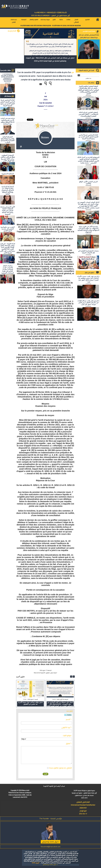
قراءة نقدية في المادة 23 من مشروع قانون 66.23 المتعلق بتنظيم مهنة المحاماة (8, 121)
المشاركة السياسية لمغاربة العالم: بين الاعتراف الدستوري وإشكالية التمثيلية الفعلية (8, 190)
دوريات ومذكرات (45, 20)
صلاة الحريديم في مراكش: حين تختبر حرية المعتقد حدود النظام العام (89, 36)
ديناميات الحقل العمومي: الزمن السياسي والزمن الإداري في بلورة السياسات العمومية (8, 269)
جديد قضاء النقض (14, 21)
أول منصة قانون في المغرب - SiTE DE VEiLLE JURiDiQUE (51, 15)
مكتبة (61, 20)
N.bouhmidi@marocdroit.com (50, 847)
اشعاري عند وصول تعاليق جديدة (60, 768)
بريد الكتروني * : (67, 727)
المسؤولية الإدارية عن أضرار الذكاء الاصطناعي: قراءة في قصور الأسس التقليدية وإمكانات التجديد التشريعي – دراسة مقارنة (88, 160)
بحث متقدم (88, 78)
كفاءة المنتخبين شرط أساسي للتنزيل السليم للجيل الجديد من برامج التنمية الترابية (8, 103)
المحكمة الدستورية (8, 174)
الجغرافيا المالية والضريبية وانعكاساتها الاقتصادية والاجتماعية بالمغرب (8, 140)
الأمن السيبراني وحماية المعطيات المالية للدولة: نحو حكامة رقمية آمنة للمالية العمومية (8, 210)
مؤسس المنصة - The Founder (51, 818)
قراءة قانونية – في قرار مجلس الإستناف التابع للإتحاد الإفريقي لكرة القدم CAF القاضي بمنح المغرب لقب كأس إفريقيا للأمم (8, 248)
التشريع (87, 20)
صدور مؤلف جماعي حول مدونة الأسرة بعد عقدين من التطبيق (30, 703)
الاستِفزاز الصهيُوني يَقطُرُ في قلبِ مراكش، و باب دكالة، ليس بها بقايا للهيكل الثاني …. (8, 158)
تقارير (54, 20)
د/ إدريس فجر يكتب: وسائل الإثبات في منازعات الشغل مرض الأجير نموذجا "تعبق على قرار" (88, 303)
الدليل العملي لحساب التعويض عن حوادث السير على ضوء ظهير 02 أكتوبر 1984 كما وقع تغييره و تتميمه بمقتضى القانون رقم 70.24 (88, 205)
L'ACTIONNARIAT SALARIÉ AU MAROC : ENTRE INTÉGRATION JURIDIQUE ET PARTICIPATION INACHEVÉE (8, 78)
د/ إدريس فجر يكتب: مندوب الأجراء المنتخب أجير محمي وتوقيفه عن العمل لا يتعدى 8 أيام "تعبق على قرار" (88, 279)
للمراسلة (24, 20)
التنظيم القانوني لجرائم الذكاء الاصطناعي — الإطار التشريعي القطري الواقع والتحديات (88, 114)
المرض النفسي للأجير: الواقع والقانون (88, 183)
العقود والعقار (34, 20)
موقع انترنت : (67, 735)
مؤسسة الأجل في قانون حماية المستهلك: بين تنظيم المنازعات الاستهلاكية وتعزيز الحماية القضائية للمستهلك (88, 229)
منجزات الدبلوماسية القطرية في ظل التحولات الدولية (88, 252)
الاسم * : (69, 719)
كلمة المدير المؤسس (89, 31)
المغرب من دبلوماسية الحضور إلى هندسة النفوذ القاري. (8, 229)
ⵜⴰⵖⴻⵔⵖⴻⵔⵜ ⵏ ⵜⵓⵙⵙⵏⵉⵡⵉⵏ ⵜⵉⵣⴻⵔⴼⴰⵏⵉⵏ (50, 13)
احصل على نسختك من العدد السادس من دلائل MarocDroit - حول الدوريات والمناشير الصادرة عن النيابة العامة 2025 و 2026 (50, 59)
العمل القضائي (76, 21)
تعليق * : (69, 743)
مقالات (68, 20)
